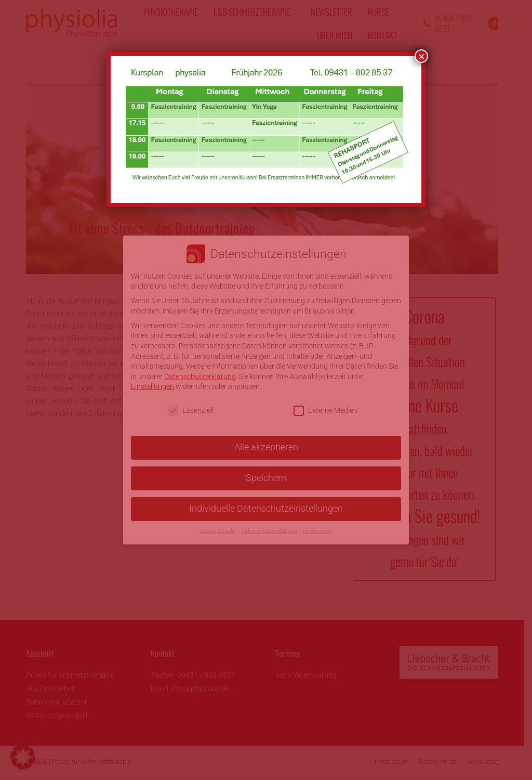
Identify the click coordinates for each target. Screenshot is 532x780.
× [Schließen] (421, 56)
